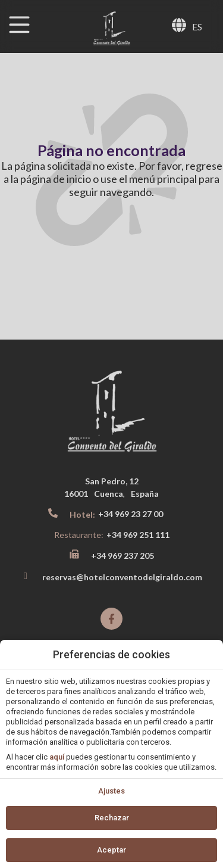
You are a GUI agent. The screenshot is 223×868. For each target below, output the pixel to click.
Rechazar (112, 818)
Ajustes (111, 791)
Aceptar (111, 850)
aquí (57, 757)
